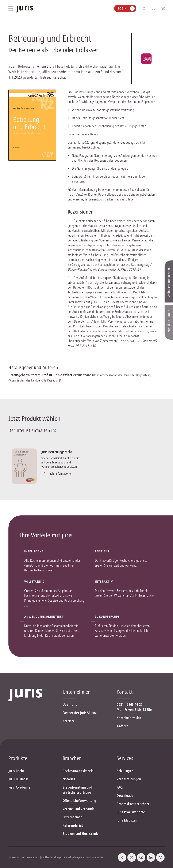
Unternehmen (72, 817)
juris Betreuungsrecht (57, 452)
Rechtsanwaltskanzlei (79, 771)
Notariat (69, 779)
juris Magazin (127, 820)
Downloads (125, 796)
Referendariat (73, 825)
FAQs (120, 787)
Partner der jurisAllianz (80, 713)
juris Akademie (19, 787)
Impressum (14, 857)
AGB (23, 857)
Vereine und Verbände (79, 809)
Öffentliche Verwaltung (80, 801)
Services (125, 758)
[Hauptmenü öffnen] (11, 8)
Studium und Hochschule (81, 834)
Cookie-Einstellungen (52, 857)
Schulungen (125, 771)
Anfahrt (122, 726)
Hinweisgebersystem (74, 857)
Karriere (69, 721)
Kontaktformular (129, 718)
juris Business (18, 779)
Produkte (18, 758)
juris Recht (16, 771)
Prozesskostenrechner (133, 804)
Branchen (72, 758)
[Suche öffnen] (145, 9)
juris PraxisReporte (131, 812)
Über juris (70, 704)
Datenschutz (33, 857)
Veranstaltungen (129, 779)
